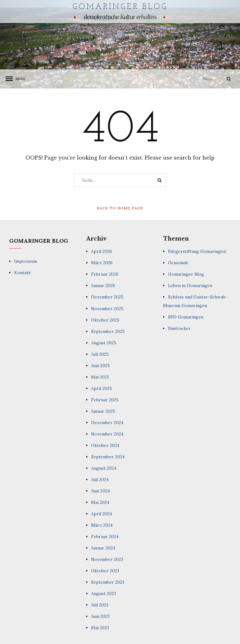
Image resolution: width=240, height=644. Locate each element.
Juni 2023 (100, 616)
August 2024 (104, 468)
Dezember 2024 (107, 422)
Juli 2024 (100, 479)
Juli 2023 (100, 605)
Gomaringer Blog (120, 7)
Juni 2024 (100, 491)
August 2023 (104, 593)
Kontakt (22, 272)
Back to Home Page (120, 208)
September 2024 (108, 456)
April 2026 (102, 251)
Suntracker (179, 328)
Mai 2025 (100, 377)
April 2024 (102, 513)
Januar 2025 (103, 411)
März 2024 (102, 525)
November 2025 (107, 308)
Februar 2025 (105, 399)
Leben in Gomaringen (190, 286)
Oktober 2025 (105, 320)
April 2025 (102, 388)
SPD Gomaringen (186, 317)
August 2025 (104, 342)
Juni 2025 (100, 365)
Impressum (26, 261)
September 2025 (108, 331)
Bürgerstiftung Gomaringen (197, 251)
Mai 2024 (100, 502)
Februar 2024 (105, 536)
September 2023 (108, 582)
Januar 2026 (103, 286)
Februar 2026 (105, 274)
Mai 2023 (100, 627)
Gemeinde (178, 263)
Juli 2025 (100, 354)
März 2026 (102, 263)
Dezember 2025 (107, 297)
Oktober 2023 (105, 570)
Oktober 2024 (105, 445)
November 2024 (107, 434)
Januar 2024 (103, 548)
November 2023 (107, 559)
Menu (18, 78)
